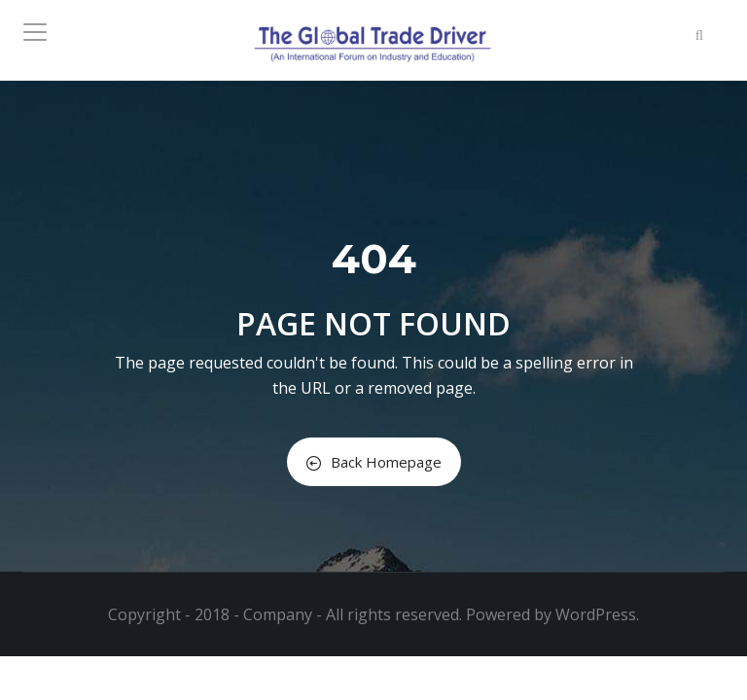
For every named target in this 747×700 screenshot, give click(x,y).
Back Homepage (374, 462)
